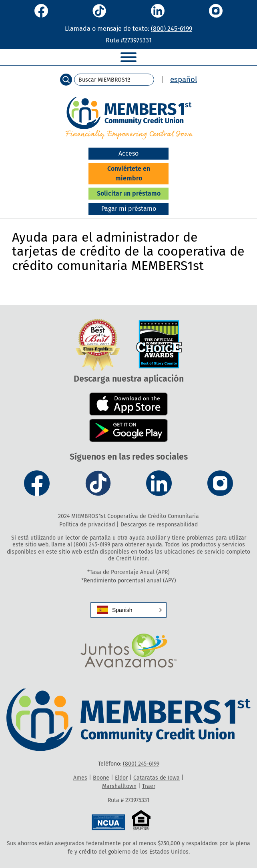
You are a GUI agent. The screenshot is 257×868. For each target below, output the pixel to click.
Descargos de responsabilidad (159, 525)
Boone (101, 778)
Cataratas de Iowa (157, 778)
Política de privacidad (87, 525)
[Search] (66, 80)
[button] (128, 610)
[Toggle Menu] (128, 57)
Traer (149, 786)
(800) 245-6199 (172, 29)
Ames (80, 778)
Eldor (121, 778)
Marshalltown (119, 786)
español (184, 79)
